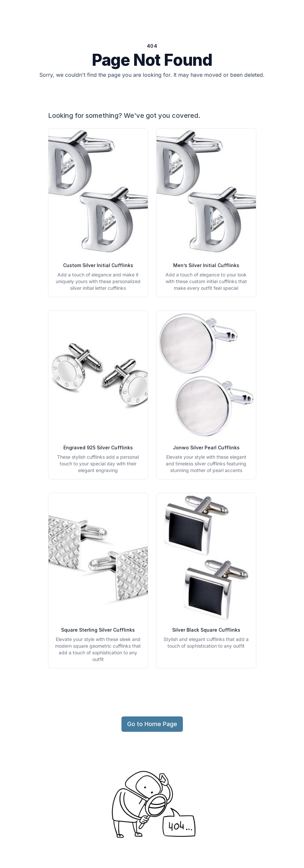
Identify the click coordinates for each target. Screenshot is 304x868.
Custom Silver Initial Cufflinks (98, 265)
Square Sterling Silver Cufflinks (98, 630)
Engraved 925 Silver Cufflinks (98, 448)
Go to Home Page (152, 724)
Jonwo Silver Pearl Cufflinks (206, 448)
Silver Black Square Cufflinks (206, 630)
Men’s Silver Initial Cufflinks (206, 265)
